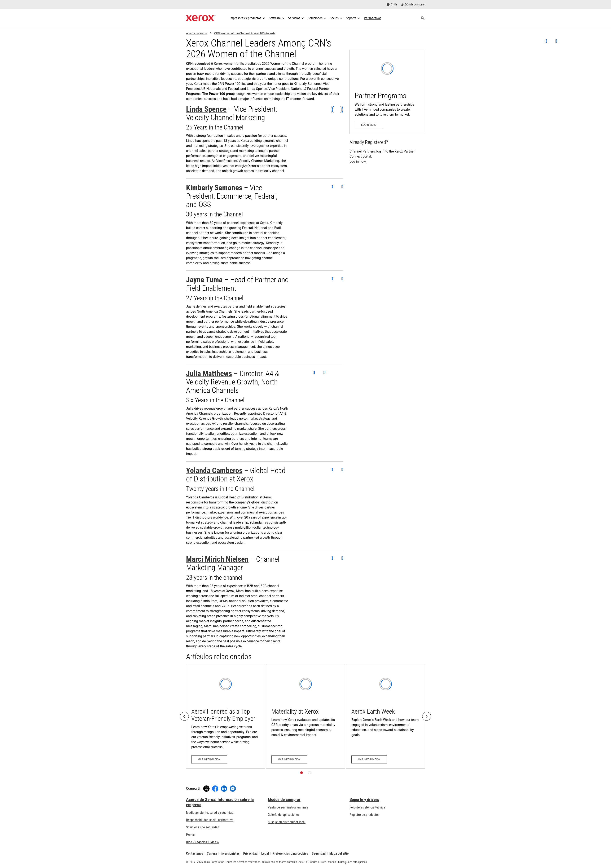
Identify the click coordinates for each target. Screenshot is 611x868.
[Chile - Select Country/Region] (392, 5)
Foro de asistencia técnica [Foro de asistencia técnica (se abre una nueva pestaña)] (367, 807)
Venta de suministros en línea (288, 807)
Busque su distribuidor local (287, 822)
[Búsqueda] (423, 18)
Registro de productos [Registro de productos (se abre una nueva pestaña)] (364, 815)
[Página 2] (309, 773)
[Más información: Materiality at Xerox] (305, 716)
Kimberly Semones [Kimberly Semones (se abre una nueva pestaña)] (214, 188)
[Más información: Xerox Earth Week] (386, 716)
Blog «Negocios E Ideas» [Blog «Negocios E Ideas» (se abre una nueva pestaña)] (203, 842)
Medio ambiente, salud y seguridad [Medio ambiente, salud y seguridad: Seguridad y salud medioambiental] (210, 813)
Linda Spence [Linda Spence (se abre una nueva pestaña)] (206, 109)
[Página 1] (302, 773)
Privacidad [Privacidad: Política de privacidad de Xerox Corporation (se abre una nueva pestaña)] (250, 853)
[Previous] (184, 716)
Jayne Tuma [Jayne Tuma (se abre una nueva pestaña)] (204, 280)
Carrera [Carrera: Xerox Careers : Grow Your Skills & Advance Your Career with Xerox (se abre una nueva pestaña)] (212, 853)
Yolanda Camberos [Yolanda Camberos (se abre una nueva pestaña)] (214, 471)
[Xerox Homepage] (201, 18)
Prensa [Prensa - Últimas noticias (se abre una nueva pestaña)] (191, 835)
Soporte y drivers (364, 799)
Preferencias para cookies (290, 853)
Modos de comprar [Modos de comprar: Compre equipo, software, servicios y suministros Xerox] (284, 799)
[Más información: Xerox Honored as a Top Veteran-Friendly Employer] (225, 716)
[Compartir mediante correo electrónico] (233, 789)
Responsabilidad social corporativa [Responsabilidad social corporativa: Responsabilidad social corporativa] (210, 820)
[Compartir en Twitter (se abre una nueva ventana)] (206, 789)
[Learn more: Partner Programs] (387, 92)
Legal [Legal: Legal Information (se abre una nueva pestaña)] (265, 853)
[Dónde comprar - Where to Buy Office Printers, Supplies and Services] (413, 5)
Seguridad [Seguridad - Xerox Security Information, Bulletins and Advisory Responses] (319, 853)
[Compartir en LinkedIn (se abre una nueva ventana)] (224, 789)
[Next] (427, 716)
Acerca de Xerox (197, 33)
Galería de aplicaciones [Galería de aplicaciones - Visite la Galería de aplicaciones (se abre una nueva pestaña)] (284, 815)
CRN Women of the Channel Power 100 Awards (245, 33)
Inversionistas (230, 853)
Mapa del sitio (339, 853)
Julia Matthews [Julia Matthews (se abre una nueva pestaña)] (209, 374)
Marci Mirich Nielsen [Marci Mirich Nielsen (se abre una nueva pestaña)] (217, 559)
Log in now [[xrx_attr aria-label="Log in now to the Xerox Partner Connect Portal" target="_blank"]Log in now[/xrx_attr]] (358, 161)
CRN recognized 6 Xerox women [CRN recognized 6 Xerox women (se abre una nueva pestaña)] (210, 64)
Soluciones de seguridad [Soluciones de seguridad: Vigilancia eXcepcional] (203, 827)
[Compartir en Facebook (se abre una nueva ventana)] (215, 789)
